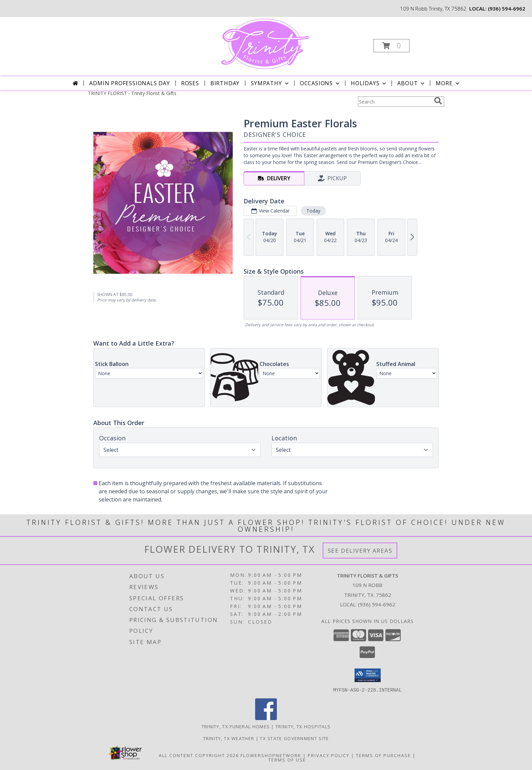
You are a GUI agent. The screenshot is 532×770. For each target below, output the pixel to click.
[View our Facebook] (266, 718)
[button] (392, 46)
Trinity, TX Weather (229, 738)
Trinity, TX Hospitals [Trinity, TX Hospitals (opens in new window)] (303, 726)
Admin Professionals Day (129, 83)
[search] (438, 101)
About (412, 83)
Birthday (225, 83)
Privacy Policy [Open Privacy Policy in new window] (329, 755)
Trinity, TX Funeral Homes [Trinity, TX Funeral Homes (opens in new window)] (236, 726)
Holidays (369, 83)
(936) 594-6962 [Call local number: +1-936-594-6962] (507, 8)
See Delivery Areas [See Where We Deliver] (360, 551)
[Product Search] (395, 102)
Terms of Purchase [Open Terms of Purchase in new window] (383, 755)
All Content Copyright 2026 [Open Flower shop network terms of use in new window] (199, 755)
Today (313, 211)
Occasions (320, 83)
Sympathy (270, 83)
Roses (190, 83)
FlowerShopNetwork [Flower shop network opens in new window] (271, 755)
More (448, 83)
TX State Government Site (294, 738)
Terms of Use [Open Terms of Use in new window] (287, 759)
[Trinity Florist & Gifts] (265, 44)
